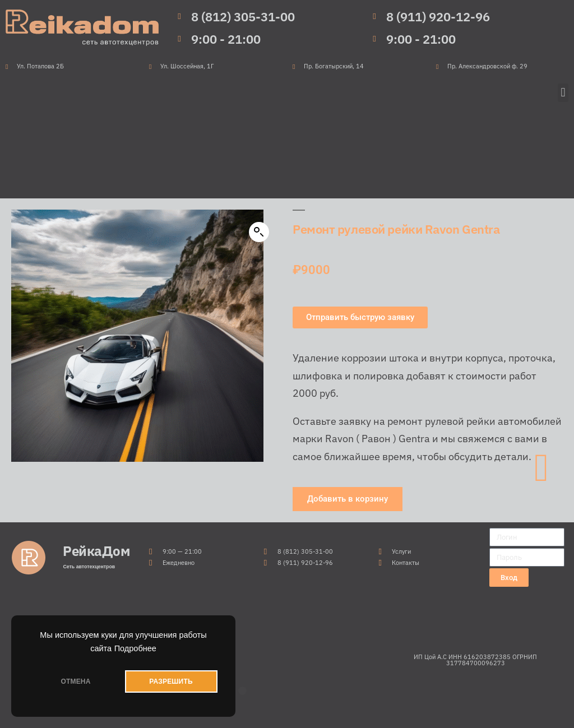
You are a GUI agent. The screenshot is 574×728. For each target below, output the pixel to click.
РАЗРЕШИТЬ (171, 681)
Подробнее (135, 648)
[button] (563, 93)
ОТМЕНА (75, 681)
